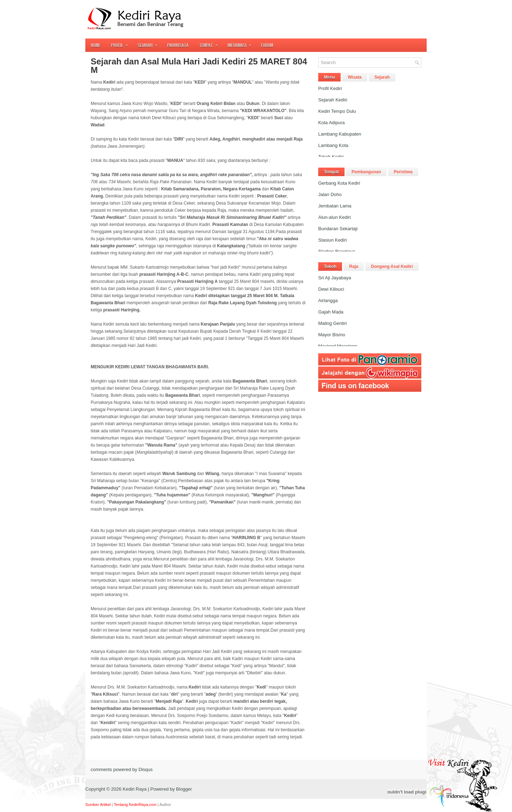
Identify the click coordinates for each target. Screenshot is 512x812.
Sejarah (150, 43)
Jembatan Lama (335, 206)
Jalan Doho (330, 194)
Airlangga (328, 300)
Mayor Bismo (332, 335)
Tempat (211, 43)
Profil (122, 43)
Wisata (355, 77)
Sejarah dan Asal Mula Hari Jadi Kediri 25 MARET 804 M (199, 66)
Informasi (242, 43)
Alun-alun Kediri (335, 217)
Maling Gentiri (332, 323)
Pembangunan (366, 172)
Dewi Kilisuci (331, 289)
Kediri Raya (135, 789)
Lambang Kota (333, 145)
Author (165, 805)
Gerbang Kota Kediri (339, 183)
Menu (329, 77)
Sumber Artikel (98, 805)
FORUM (267, 45)
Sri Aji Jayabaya (335, 278)
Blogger (184, 789)
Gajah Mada (331, 312)
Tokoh (330, 267)
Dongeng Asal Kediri (392, 267)
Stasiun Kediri (332, 240)
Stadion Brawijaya (337, 251)
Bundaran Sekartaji (338, 229)
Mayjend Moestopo (338, 346)
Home (95, 45)
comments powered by (122, 769)
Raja (354, 267)
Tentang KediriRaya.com (135, 805)
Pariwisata (178, 45)
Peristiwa (403, 172)
